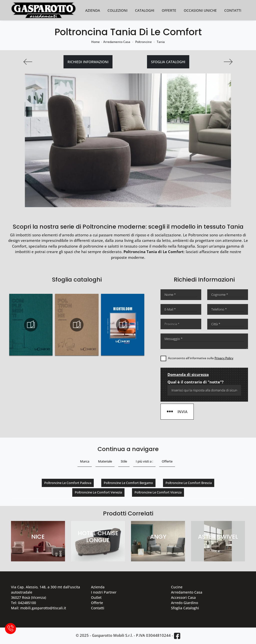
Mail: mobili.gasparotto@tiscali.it (38, 608)
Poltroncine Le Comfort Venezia (98, 492)
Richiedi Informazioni (88, 62)
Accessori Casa (183, 597)
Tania (161, 42)
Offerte (169, 10)
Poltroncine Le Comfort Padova (68, 483)
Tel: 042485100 (23, 603)
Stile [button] (124, 461)
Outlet (96, 597)
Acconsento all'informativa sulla (201, 358)
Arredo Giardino (184, 603)
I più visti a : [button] (144, 461)
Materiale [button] (105, 461)
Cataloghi (145, 10)
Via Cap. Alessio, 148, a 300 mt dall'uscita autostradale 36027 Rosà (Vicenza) (45, 592)
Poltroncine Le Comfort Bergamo (128, 483)
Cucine (177, 587)
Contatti (233, 10)
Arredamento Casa (117, 42)
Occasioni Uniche (200, 10)
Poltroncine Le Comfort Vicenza (158, 492)
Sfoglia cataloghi (168, 62)
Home (95, 42)
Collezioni (117, 10)
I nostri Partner (104, 592)
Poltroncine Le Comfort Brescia (189, 483)
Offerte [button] (167, 461)
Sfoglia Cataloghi (185, 608)
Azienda (93, 10)
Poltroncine (143, 42)
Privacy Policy (224, 358)
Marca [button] (85, 461)
